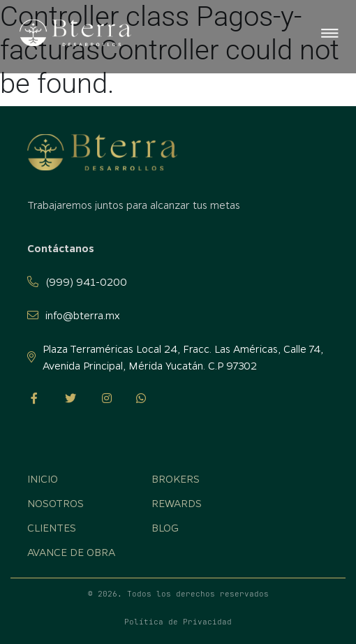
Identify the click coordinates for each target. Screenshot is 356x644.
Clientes (52, 527)
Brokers (176, 478)
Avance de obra (71, 552)
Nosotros (55, 503)
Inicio (43, 478)
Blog (165, 527)
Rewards (177, 503)
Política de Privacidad (178, 622)
